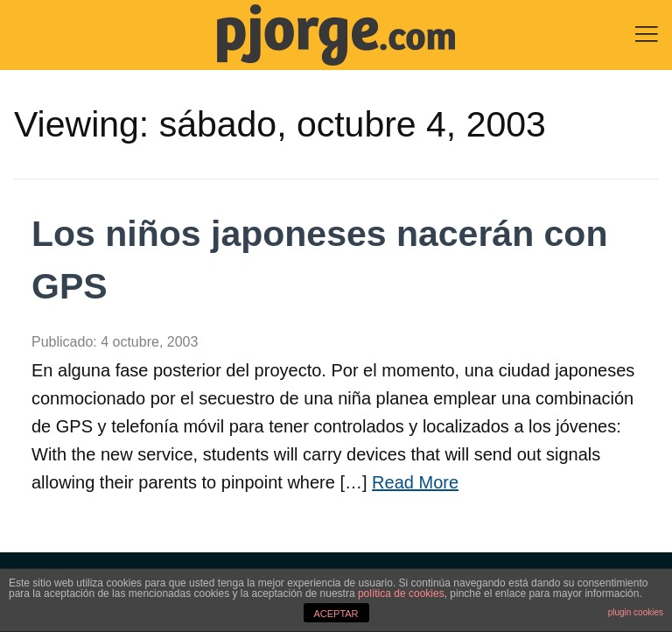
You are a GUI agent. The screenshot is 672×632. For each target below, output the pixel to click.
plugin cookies (636, 612)
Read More (415, 482)
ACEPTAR (336, 614)
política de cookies (401, 593)
